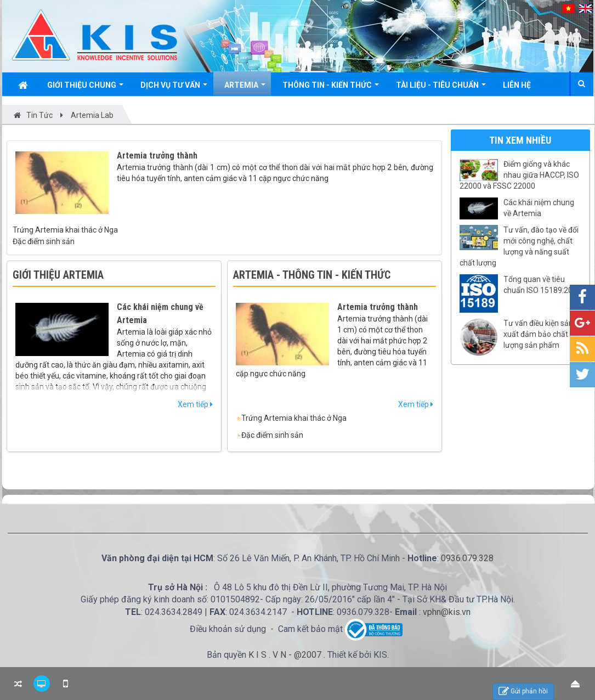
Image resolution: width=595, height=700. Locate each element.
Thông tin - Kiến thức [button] (331, 88)
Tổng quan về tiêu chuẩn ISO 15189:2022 (542, 285)
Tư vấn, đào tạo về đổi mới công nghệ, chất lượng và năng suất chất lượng (519, 246)
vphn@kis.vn (447, 612)
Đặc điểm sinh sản (44, 241)
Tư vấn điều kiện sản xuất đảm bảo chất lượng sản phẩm (538, 334)
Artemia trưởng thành (157, 156)
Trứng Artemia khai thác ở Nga (65, 230)
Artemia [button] (245, 88)
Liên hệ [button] (517, 85)
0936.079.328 (467, 558)
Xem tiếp (195, 404)
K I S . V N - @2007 (286, 655)
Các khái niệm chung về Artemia (539, 208)
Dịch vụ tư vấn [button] (174, 88)
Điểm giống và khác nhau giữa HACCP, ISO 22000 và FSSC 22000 (519, 175)
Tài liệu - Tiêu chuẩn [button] (441, 88)
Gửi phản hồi (523, 691)
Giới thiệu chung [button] (85, 88)
